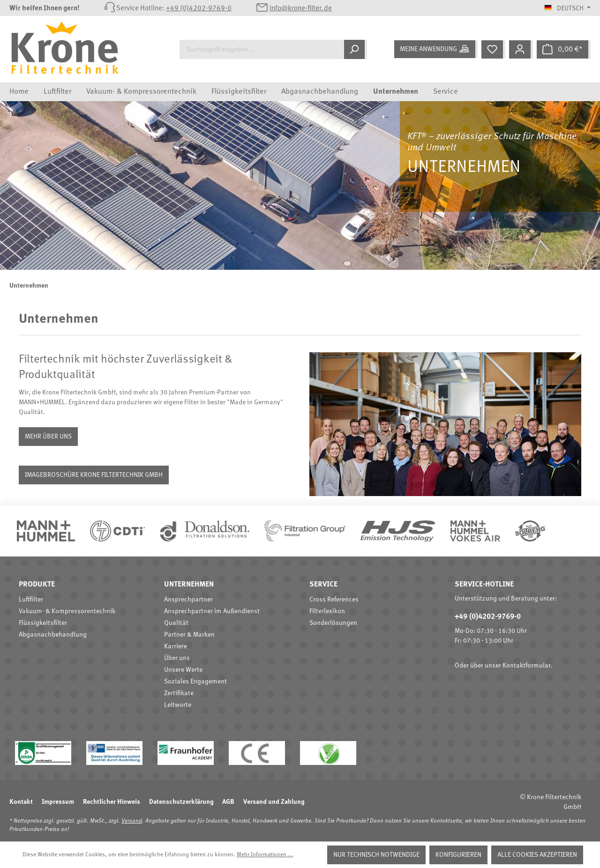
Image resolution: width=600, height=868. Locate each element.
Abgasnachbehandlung (53, 635)
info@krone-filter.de (301, 9)
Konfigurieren (458, 855)
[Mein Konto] (521, 49)
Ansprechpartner (188, 600)
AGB (228, 802)
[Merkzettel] (493, 49)
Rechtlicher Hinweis (112, 802)
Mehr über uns (48, 437)
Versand (132, 821)
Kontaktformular (527, 666)
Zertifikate (179, 693)
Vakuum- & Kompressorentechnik (67, 611)
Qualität (176, 623)
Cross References (334, 600)
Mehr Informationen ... (265, 855)
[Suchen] (356, 49)
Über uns (177, 658)
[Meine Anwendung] (436, 49)
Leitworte (178, 705)
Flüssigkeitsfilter (43, 623)
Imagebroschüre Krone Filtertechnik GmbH (94, 475)
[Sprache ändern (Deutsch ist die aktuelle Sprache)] (567, 8)
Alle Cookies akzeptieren (537, 855)
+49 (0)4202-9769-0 (199, 9)
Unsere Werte (183, 670)
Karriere (176, 646)
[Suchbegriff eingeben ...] (262, 49)
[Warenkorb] (564, 49)
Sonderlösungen (333, 623)
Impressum (58, 802)
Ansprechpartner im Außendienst (212, 611)
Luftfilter (31, 600)
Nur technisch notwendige (376, 855)
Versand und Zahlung (274, 802)
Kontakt (21, 802)
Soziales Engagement (195, 682)
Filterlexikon (327, 611)
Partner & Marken (189, 635)
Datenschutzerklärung (181, 802)
